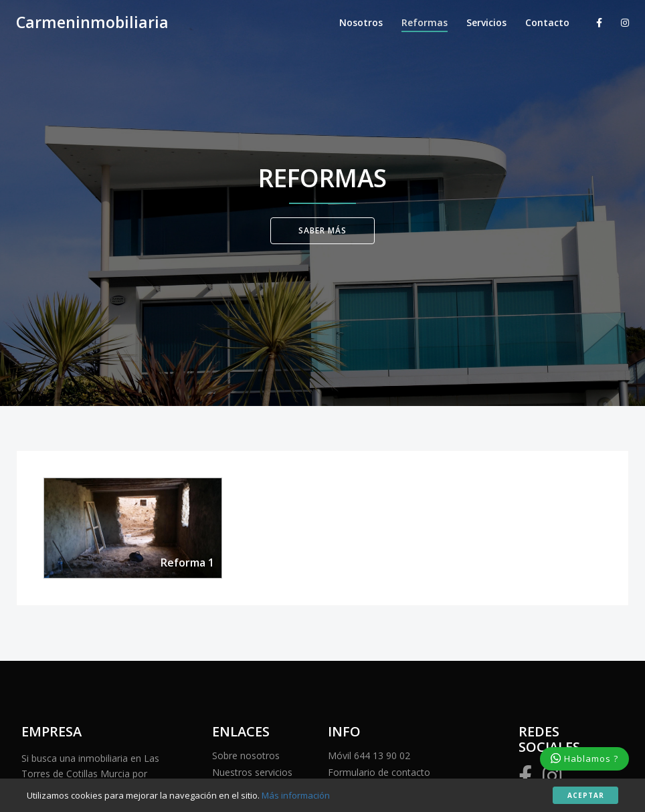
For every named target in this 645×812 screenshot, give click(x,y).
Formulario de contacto (379, 772)
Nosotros (361, 22)
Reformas (425, 22)
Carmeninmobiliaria (92, 23)
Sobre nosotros (246, 755)
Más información (296, 795)
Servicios (486, 22)
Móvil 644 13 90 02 (369, 755)
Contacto (547, 22)
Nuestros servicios (252, 772)
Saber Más (322, 230)
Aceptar (586, 795)
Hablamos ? (584, 758)
